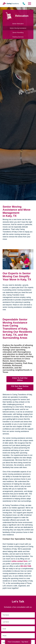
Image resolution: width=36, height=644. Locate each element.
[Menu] (29, 4)
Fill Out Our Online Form (20, 387)
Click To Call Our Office (20, 379)
